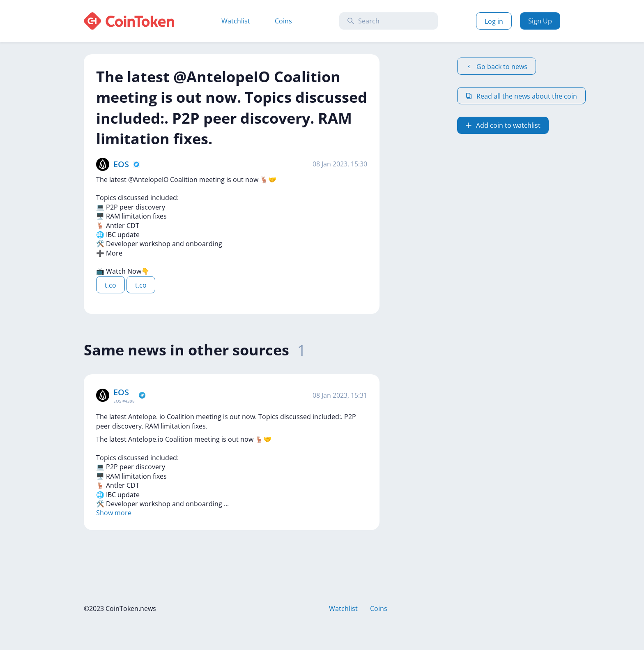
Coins (283, 21)
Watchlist (236, 21)
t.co (110, 285)
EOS (121, 164)
